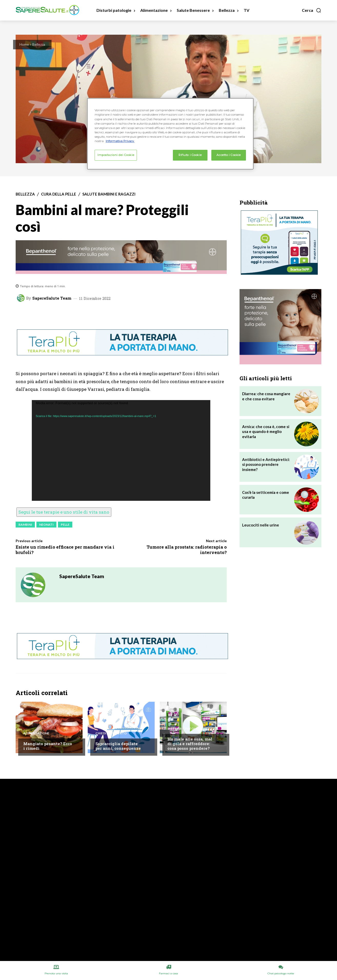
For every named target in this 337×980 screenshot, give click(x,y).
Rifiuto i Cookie (190, 155)
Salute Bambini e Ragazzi (109, 194)
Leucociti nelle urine (261, 525)
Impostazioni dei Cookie (116, 155)
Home (24, 44)
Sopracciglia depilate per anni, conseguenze (118, 746)
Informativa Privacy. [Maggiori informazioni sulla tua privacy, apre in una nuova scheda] (120, 141)
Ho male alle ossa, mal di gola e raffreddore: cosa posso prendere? (190, 744)
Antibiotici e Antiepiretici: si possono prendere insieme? (266, 464)
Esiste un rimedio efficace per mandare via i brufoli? (65, 549)
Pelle (65, 525)
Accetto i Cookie (229, 155)
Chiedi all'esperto (111, 733)
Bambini (25, 525)
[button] (312, 10)
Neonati (46, 525)
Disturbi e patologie (185, 729)
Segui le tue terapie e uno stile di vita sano (64, 512)
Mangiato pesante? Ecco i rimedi (48, 746)
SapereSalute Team (52, 298)
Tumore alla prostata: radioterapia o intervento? (187, 549)
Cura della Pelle (59, 194)
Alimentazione (36, 733)
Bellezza (39, 44)
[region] (170, 134)
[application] (121, 450)
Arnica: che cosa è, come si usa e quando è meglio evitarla (266, 432)
